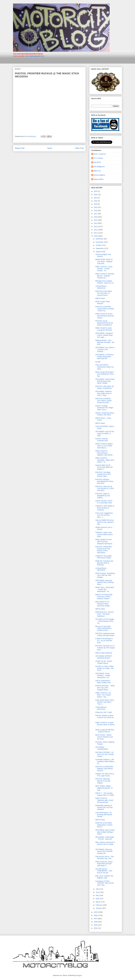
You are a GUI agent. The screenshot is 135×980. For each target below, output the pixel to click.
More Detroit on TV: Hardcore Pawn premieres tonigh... (103, 604)
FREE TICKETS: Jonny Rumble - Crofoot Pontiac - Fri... (104, 269)
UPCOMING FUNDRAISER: (102, 748)
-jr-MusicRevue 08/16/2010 (101, 569)
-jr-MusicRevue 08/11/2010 (101, 708)
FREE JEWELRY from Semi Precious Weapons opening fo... (104, 542)
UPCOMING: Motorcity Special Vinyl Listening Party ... (104, 582)
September (100, 248)
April (98, 899)
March (98, 902)
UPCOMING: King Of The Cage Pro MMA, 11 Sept (105, 433)
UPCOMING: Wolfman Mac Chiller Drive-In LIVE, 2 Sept (104, 393)
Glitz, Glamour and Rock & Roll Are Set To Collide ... (105, 844)
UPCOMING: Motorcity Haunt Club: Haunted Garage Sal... (104, 851)
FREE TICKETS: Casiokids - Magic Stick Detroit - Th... (105, 460)
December (100, 239)
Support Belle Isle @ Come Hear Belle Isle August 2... (104, 467)
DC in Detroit (98, 158)
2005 (96, 925)
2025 (96, 191)
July (97, 889)
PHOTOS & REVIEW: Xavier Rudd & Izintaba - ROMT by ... (105, 309)
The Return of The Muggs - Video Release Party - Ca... (105, 621)
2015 (96, 220)
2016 (96, 217)
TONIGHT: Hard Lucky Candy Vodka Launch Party (104, 534)
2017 (96, 214)
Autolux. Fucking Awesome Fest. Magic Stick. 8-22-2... (104, 408)
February (99, 905)
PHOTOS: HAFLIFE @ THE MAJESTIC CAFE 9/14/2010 (105, 488)
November (100, 242)
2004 (96, 928)
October (99, 245)
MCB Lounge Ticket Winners (102, 303)
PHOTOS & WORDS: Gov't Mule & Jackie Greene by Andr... (103, 401)
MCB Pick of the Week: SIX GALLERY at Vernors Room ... (104, 293)
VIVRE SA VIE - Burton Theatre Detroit (104, 662)
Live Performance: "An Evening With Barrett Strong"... (104, 815)
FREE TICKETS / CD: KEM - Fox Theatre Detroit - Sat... (103, 695)
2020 (96, 204)
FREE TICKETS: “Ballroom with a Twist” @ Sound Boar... (104, 800)
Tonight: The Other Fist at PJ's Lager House (105, 775)
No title (98, 362)
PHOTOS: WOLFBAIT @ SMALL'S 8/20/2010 (104, 387)
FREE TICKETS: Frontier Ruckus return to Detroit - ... (105, 725)
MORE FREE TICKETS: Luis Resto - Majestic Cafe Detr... (104, 261)
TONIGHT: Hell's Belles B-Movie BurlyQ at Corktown (105, 508)
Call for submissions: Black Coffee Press (103, 682)
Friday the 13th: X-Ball (103, 712)
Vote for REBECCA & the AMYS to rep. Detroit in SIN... (105, 522)
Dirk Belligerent (99, 167)
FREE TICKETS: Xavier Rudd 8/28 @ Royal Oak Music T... (104, 864)
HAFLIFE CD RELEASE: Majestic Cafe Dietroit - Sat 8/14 (105, 769)
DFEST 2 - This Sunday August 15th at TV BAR (105, 794)
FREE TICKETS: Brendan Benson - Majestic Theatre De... (105, 276)
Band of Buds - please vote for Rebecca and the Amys (104, 737)
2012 (96, 230)
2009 (96, 912)
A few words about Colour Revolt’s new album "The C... (105, 702)
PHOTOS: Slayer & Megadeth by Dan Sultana (103, 496)
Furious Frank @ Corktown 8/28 (101, 440)
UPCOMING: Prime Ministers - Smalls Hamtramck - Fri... (103, 675)
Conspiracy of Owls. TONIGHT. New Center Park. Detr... (105, 883)
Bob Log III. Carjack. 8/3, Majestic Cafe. (104, 877)
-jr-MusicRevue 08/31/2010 (101, 287)
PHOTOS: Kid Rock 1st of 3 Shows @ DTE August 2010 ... (105, 648)
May (97, 895)
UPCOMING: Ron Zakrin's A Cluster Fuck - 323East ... (105, 349)
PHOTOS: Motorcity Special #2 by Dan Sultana (103, 781)
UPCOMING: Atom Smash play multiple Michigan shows (105, 832)
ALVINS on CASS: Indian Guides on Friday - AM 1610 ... (104, 668)
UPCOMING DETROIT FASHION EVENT (104, 657)
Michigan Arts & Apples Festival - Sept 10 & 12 (105, 282)
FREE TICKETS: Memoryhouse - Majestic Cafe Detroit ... (105, 453)
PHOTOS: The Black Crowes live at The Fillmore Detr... (103, 474)
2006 (96, 922)
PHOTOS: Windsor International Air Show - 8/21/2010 (105, 481)
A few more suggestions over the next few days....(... (104, 515)
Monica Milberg (99, 175)
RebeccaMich (99, 179)
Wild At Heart (100, 298)
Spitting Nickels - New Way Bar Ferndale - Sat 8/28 (105, 342)
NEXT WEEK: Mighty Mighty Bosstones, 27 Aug (104, 788)
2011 (96, 233)
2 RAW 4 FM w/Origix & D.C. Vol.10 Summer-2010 (104, 641)
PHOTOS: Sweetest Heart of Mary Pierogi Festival (105, 634)
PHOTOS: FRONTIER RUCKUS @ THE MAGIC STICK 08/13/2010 (103, 550)
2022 (96, 201)
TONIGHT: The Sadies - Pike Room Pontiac (104, 557)
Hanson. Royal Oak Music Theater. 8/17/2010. (105, 414)
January (99, 908)
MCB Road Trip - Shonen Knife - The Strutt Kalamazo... (104, 614)
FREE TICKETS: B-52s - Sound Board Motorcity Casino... (105, 316)
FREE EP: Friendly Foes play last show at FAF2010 (104, 563)
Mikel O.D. (97, 171)
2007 (96, 919)
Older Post (79, 148)
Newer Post (20, 148)
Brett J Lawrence (100, 154)
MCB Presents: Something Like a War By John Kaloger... (105, 575)
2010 (96, 236)
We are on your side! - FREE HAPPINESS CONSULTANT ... (103, 628)
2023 (96, 198)
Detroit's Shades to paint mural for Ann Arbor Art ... (105, 717)
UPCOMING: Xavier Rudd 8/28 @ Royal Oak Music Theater (105, 381)
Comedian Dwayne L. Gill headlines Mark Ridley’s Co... (105, 761)
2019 (96, 207)
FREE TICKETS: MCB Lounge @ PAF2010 (104, 329)
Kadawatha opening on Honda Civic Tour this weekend (104, 807)
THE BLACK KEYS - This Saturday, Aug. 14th (105, 858)
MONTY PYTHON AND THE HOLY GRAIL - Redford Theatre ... (104, 597)
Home (50, 148)
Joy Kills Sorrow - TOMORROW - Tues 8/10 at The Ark (104, 871)
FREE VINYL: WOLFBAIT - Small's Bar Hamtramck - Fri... (105, 589)
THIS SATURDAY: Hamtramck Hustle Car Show (105, 367)
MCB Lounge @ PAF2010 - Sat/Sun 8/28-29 (105, 731)
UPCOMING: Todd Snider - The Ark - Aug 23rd (105, 838)
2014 (96, 223)
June (98, 892)
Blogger (79, 975)
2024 (96, 195)
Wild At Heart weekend (104, 653)
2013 (96, 227)
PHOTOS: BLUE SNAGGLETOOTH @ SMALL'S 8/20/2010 (104, 323)
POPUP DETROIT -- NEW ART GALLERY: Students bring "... (105, 688)
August (98, 252)
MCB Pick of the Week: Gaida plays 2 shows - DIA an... (104, 825)
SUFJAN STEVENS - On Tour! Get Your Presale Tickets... (104, 754)
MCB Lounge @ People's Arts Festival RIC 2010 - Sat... (105, 374)
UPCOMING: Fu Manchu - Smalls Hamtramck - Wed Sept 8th (105, 357)
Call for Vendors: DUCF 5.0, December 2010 (104, 502)
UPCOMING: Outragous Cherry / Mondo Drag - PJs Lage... (104, 335)
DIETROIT (97, 162)
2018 (96, 210)
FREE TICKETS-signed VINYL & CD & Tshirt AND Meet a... (104, 446)
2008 (96, 915)
